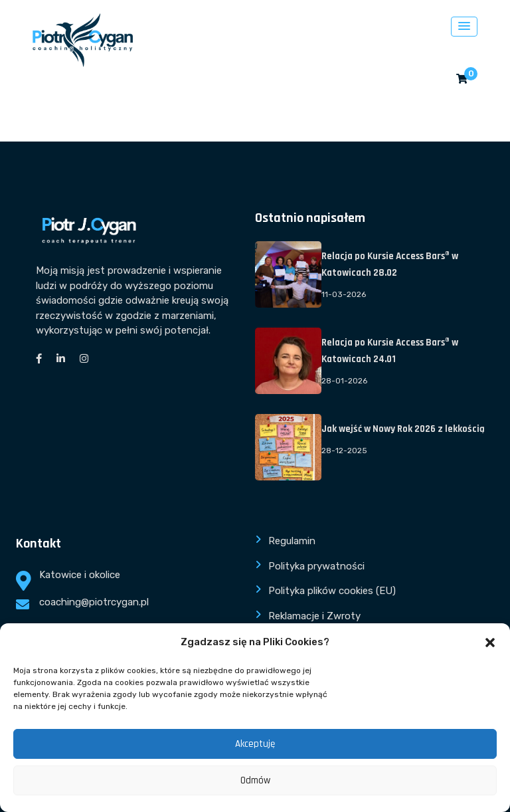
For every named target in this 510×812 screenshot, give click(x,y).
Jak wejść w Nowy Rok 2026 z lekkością (403, 429)
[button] (490, 643)
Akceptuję (255, 744)
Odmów (255, 780)
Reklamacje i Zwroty (314, 616)
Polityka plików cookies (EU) (332, 591)
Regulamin (292, 541)
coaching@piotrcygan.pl (94, 602)
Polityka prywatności (316, 566)
